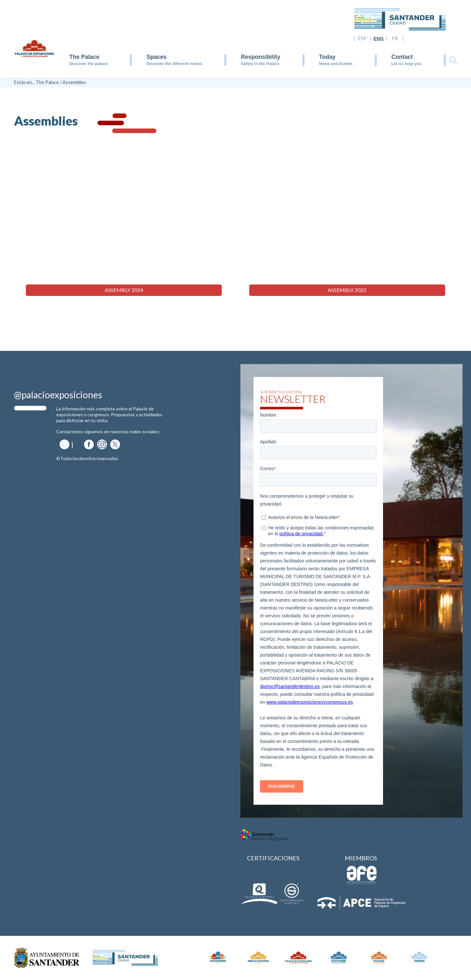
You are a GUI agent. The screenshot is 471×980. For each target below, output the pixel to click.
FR (395, 39)
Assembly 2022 (347, 290)
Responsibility (260, 57)
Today (327, 57)
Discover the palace (88, 64)
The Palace (84, 57)
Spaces (157, 57)
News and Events (336, 64)
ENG (379, 39)
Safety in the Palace (260, 64)
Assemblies (74, 82)
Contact (402, 57)
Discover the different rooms (174, 64)
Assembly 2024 (124, 290)
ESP (362, 39)
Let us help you (407, 64)
